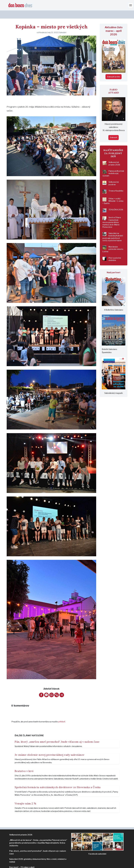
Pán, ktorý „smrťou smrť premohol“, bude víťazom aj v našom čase (57, 734)
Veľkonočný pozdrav (114, 175)
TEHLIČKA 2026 (116, 201)
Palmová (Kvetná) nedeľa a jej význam (113, 165)
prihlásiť (62, 714)
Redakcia (43, 24)
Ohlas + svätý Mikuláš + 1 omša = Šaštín (113, 193)
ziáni (97, 846)
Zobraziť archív (114, 69)
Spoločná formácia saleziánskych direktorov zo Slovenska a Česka (58, 779)
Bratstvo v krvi (24, 763)
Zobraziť (114, 129)
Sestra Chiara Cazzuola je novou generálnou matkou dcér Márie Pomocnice (112, 214)
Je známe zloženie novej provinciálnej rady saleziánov (50, 747)
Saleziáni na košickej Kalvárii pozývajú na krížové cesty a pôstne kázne (113, 229)
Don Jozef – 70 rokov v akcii (22, 859)
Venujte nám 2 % (25, 795)
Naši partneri (114, 264)
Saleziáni (63, 24)
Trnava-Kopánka (116, 183)
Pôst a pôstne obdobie (115, 251)
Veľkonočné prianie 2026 (114, 155)
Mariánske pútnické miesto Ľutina (113, 241)
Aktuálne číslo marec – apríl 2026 (114, 23)
